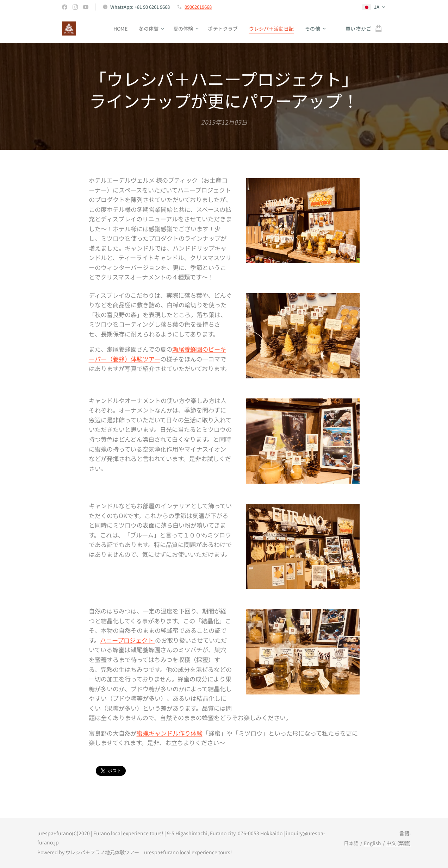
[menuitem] (117, 29)
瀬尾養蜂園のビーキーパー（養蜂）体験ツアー (157, 354)
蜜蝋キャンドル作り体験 (170, 733)
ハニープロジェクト (127, 640)
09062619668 (198, 7)
